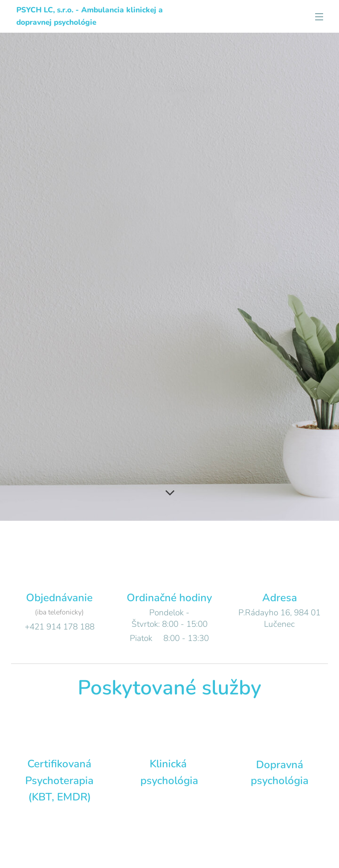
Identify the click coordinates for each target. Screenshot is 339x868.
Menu (319, 17)
